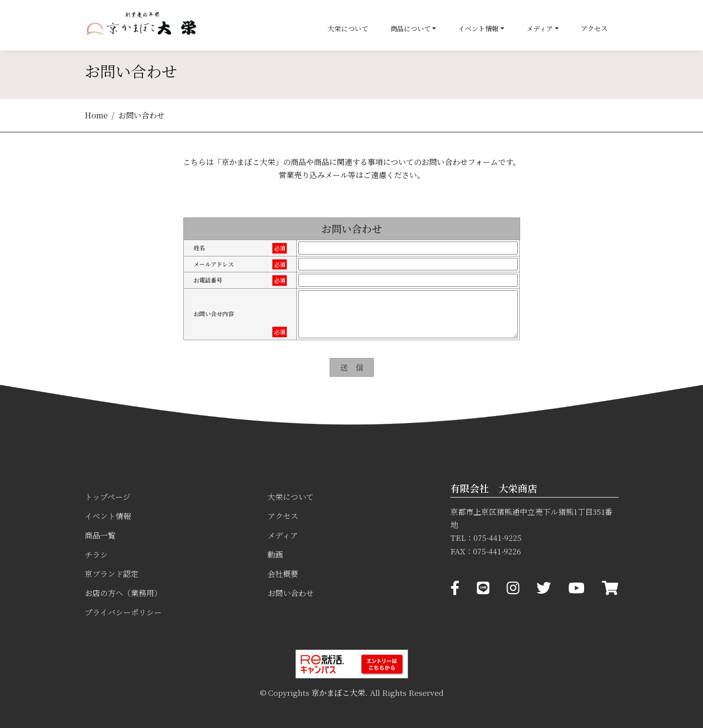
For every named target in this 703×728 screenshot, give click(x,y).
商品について (410, 28)
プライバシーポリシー (123, 612)
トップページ (108, 497)
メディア (540, 28)
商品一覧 (100, 535)
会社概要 (283, 574)
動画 (275, 555)
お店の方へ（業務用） (123, 593)
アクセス (594, 28)
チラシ (96, 555)
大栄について (348, 28)
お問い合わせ (291, 593)
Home (96, 115)
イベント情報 (478, 28)
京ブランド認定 (112, 574)
